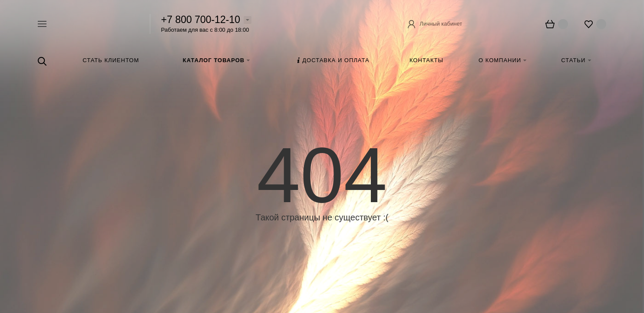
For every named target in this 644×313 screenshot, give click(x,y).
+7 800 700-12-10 (201, 20)
